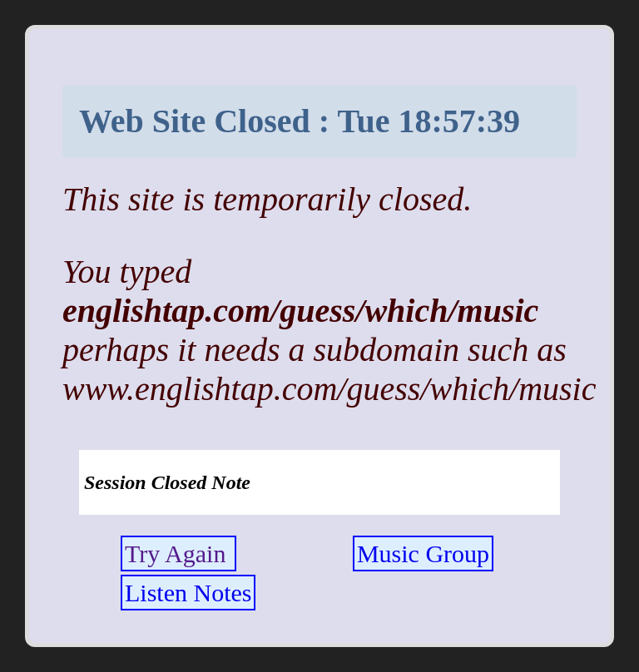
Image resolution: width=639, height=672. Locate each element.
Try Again (178, 553)
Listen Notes (188, 593)
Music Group (423, 553)
